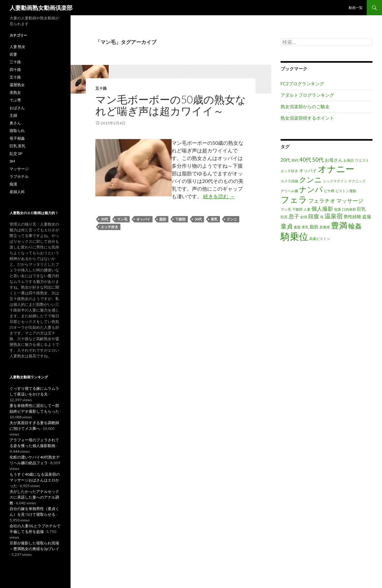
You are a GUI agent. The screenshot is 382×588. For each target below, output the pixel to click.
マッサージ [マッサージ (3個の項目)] (350, 201)
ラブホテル (19, 176)
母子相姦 (17, 138)
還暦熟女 (17, 85)
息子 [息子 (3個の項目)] (294, 216)
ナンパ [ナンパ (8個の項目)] (311, 189)
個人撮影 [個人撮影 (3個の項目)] (322, 209)
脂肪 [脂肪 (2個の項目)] (314, 227)
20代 (104, 219)
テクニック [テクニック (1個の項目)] (357, 181)
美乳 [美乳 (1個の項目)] (305, 227)
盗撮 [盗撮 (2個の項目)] (367, 217)
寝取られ (17, 131)
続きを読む (219, 196)
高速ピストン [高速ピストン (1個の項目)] (320, 238)
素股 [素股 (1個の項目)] (297, 227)
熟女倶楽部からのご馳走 (305, 106)
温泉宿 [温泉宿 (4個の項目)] (334, 216)
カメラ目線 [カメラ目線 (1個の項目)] (289, 181)
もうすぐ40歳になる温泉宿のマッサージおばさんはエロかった (35, 480)
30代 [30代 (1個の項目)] (295, 160)
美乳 (214, 219)
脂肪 (163, 219)
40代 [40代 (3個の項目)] (305, 160)
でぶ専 (15, 100)
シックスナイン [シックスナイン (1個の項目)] (335, 181)
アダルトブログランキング (307, 95)
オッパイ (143, 219)
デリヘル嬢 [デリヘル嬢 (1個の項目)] (289, 191)
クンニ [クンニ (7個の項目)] (310, 179)
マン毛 (122, 219)
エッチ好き (109, 227)
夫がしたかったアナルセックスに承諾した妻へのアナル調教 (34, 497)
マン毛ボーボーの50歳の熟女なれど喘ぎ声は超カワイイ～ (171, 105)
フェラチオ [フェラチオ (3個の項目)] (322, 201)
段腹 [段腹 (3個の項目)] (314, 216)
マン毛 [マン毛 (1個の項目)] (286, 209)
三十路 (15, 62)
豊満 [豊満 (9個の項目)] (339, 225)
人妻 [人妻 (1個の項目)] (307, 209)
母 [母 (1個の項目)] (322, 217)
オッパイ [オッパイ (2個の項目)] (308, 170)
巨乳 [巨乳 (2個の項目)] (361, 209)
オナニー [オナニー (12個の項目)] (336, 169)
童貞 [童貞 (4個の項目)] (287, 226)
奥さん (15, 123)
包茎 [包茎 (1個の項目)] (338, 209)
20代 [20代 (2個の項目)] (285, 160)
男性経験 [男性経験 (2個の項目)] (352, 217)
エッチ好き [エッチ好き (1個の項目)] (289, 171)
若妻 (13, 54)
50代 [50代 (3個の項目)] (318, 160)
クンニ (232, 219)
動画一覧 (356, 7)
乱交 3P (16, 154)
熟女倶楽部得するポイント (307, 118)
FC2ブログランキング (302, 84)
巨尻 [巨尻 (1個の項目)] (284, 217)
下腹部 (180, 219)
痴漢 (13, 184)
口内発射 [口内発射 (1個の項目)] (349, 209)
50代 (198, 219)
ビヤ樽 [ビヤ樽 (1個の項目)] (329, 191)
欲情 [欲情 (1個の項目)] (304, 217)
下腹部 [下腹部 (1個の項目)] (297, 209)
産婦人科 (17, 192)
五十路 (101, 88)
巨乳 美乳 (17, 146)
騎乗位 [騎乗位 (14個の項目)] (294, 236)
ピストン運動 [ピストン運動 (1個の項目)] (346, 191)
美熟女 (15, 92)
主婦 (13, 115)
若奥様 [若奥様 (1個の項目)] (325, 227)
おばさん (17, 108)
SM (12, 161)
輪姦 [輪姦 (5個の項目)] (355, 226)
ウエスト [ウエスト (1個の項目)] (362, 160)
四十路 (15, 70)
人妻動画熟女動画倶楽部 (41, 8)
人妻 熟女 (17, 47)
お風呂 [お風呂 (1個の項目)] (349, 160)
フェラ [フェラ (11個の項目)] (294, 199)
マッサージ (19, 169)
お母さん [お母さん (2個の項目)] (334, 160)
